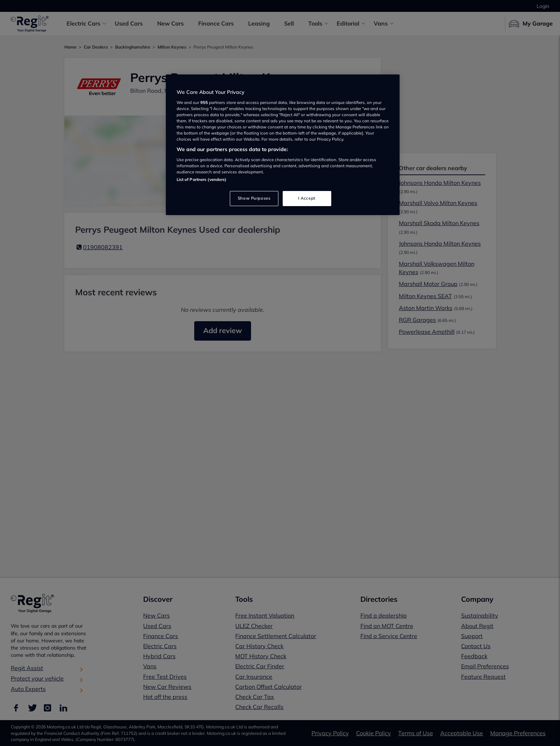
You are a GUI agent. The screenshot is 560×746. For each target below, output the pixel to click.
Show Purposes (254, 198)
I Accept (307, 198)
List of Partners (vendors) (202, 179)
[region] (283, 145)
